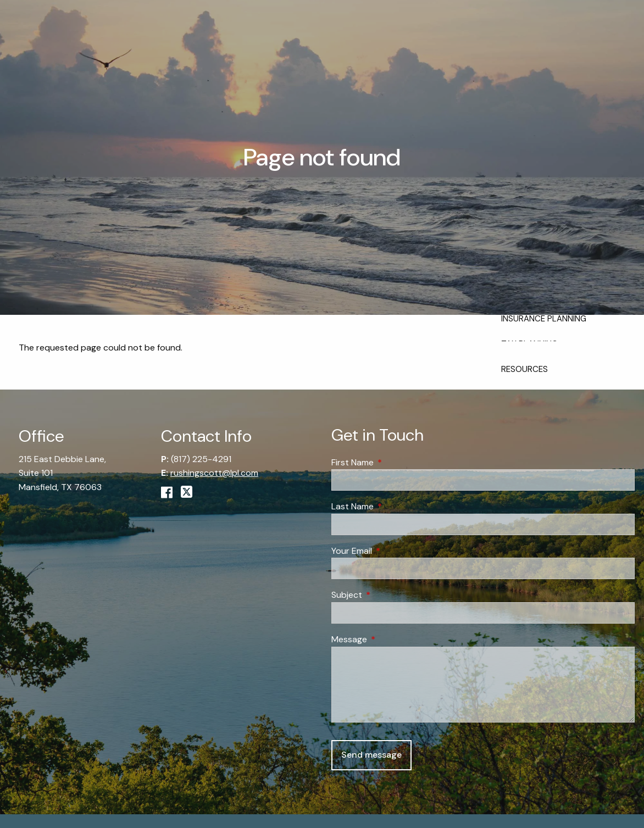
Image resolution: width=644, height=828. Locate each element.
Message (391, 639)
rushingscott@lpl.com (214, 473)
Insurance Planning (544, 319)
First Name (395, 462)
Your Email (394, 551)
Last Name (395, 507)
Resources (524, 369)
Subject (389, 595)
